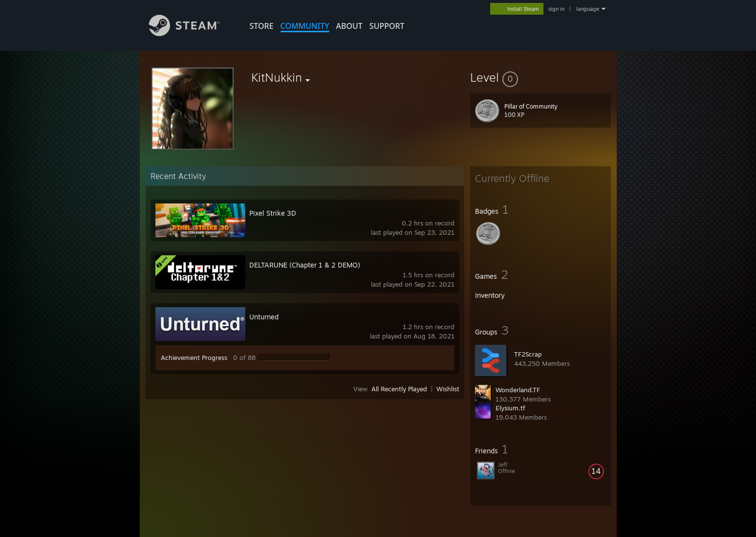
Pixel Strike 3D (273, 213)
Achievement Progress (194, 358)
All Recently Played (399, 389)
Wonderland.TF (518, 390)
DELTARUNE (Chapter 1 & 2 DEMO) (305, 265)
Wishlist (448, 389)
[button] (540, 77)
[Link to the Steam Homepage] (192, 34)
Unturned (264, 317)
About (349, 26)
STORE (262, 26)
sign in (556, 9)
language (588, 9)
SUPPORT (387, 26)
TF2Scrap (528, 354)
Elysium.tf (510, 408)
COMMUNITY (305, 26)
